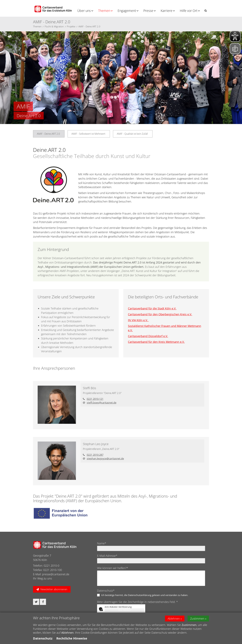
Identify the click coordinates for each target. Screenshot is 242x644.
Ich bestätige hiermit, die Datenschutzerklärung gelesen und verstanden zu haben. (145, 595)
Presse (148, 11)
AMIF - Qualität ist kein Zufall (132, 134)
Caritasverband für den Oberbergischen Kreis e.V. (160, 314)
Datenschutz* (106, 591)
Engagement (127, 11)
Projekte (71, 26)
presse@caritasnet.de (56, 574)
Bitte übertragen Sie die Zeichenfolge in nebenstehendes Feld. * (137, 602)
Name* (102, 543)
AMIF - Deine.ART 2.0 (89, 26)
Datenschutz (43, 638)
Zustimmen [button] (197, 619)
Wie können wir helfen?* (113, 568)
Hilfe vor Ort (189, 11)
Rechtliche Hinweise (72, 638)
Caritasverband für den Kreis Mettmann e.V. (156, 342)
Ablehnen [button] (174, 619)
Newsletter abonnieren (54, 589)
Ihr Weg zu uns (42, 578)
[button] (206, 11)
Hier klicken (124, 610)
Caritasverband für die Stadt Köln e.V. (152, 308)
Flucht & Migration (54, 26)
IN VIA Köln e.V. (138, 320)
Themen (104, 11)
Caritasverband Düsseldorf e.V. (148, 336)
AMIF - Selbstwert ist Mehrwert (88, 134)
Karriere (167, 11)
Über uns (84, 11)
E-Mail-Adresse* (107, 556)
